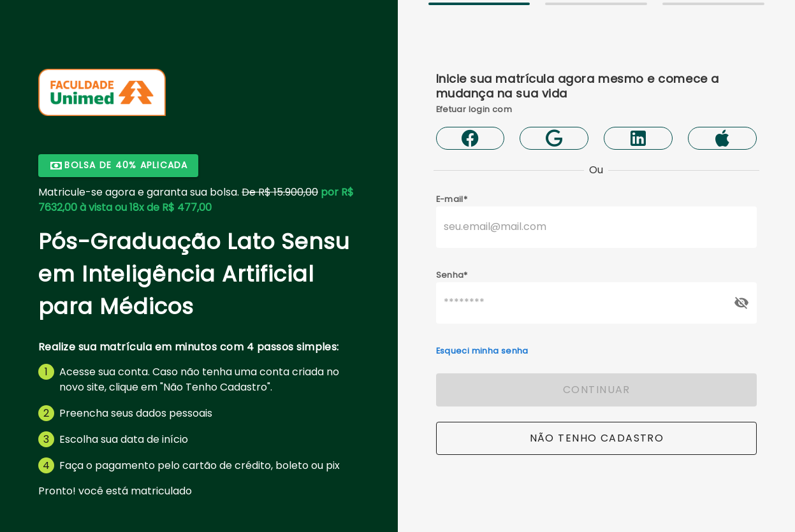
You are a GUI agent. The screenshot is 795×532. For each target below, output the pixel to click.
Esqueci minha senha (482, 351)
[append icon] (741, 303)
